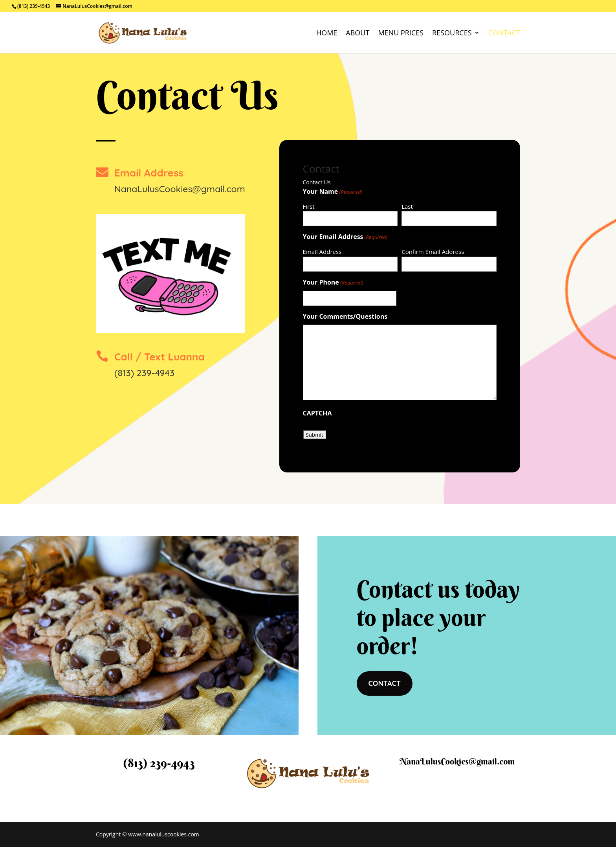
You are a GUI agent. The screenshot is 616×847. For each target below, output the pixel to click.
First (309, 206)
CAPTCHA (317, 413)
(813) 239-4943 (144, 373)
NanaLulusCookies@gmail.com (180, 189)
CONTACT (385, 683)
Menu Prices (401, 34)
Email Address (322, 252)
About (357, 34)
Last (407, 206)
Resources (452, 34)
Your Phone (333, 283)
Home (327, 34)
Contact (504, 34)
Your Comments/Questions (345, 316)
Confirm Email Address (433, 252)
